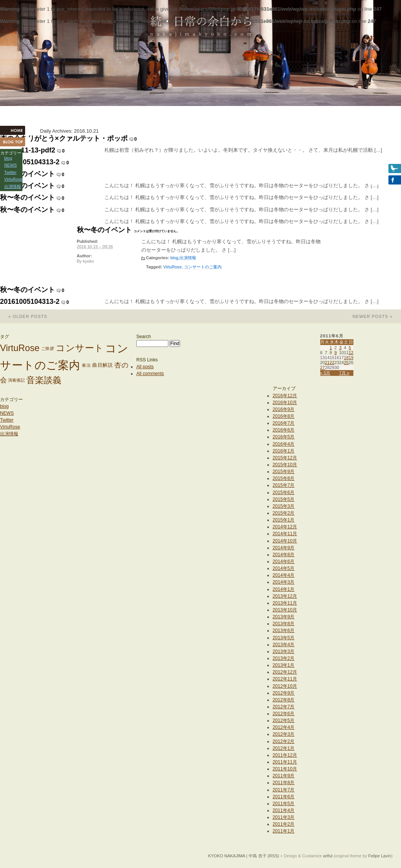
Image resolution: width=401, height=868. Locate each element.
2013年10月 (285, 610)
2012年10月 (285, 686)
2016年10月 (285, 403)
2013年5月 (284, 638)
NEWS (7, 413)
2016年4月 (284, 444)
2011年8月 (284, 783)
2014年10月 (285, 541)
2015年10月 (285, 465)
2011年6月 (284, 797)
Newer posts (377, 316)
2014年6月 (284, 562)
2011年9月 (284, 776)
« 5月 (325, 373)
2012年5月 (284, 720)
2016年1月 (284, 451)
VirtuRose (173, 267)
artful (328, 856)
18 (346, 358)
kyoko (88, 261)
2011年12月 (285, 755)
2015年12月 (285, 458)
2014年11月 (285, 534)
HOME (15, 130)
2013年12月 (285, 596)
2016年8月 (284, 416)
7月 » (344, 373)
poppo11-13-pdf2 (28, 150)
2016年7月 (284, 423)
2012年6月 (284, 714)
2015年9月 (284, 472)
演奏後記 (16, 380)
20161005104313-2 (30, 162)
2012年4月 (284, 727)
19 (351, 358)
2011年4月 (284, 810)
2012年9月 (284, 693)
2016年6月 (284, 430)
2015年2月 (284, 513)
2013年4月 (284, 645)
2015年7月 (284, 485)
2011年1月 (284, 831)
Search (144, 337)
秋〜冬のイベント (27, 174)
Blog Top (15, 142)
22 (332, 363)
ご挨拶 (48, 348)
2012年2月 (284, 741)
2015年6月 (284, 493)
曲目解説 (102, 365)
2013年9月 (284, 617)
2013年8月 (284, 624)
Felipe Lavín (380, 856)
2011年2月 (284, 824)
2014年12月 (285, 527)
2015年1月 (284, 520)
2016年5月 (284, 437)
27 (323, 367)
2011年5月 (284, 804)
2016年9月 (284, 409)
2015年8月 (284, 478)
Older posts (24, 316)
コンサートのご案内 (203, 267)
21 (327, 363)
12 (351, 353)
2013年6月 (284, 631)
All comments (150, 374)
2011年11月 (285, 762)
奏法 (86, 365)
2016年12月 (285, 396)
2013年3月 (284, 651)
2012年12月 (285, 672)
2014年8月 (284, 555)
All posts (145, 367)
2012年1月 (284, 748)
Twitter (7, 420)
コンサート (80, 348)
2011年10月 (285, 769)
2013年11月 (285, 603)
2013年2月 (284, 658)
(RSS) (273, 856)
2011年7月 (284, 790)
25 (346, 363)
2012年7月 (284, 707)
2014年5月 (284, 568)
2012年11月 (285, 679)
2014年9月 (284, 548)
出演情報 (188, 258)
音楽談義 (44, 380)
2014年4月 (284, 575)
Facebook (386, 180)
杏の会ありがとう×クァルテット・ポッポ (64, 138)
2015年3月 (284, 506)
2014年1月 (284, 589)
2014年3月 (284, 582)
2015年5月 (284, 499)
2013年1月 (284, 665)
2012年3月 (284, 734)
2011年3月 (284, 817)
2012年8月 (284, 700)
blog (174, 258)
